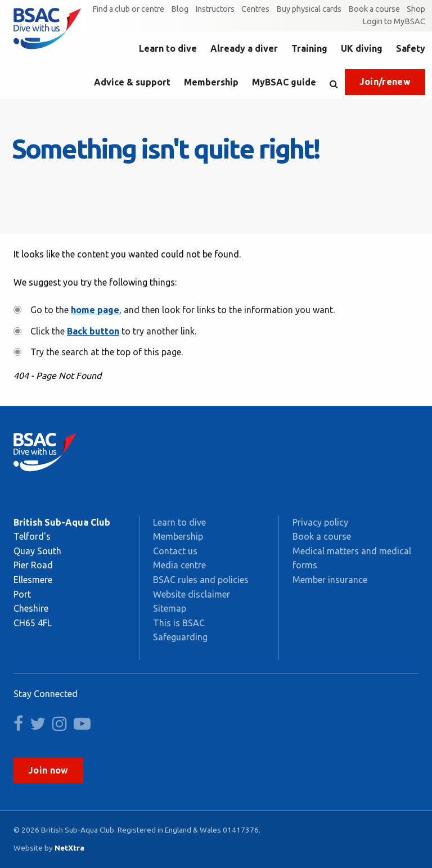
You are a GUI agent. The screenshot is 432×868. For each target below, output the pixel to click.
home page (95, 310)
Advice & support (132, 82)
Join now (48, 770)
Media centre (179, 565)
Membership (211, 82)
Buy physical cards (309, 9)
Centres (255, 9)
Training (309, 48)
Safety (411, 48)
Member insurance (330, 580)
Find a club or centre (128, 9)
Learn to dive (168, 48)
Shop (416, 9)
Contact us (175, 551)
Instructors (215, 9)
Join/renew (385, 82)
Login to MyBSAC (394, 21)
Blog (180, 9)
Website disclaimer (192, 594)
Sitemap (170, 608)
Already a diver (244, 48)
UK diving (362, 48)
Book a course (374, 9)
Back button (93, 331)
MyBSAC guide (284, 82)
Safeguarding (180, 637)
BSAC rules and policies (201, 580)
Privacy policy (320, 522)
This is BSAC (179, 623)
